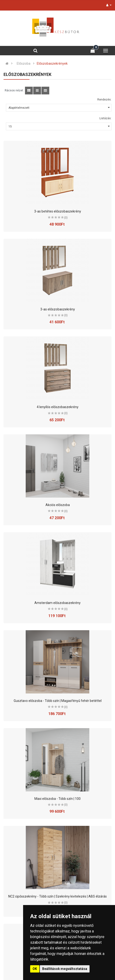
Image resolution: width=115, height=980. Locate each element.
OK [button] (35, 969)
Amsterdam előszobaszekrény (57, 603)
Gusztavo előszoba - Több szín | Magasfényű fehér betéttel (58, 701)
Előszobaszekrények (52, 63)
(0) (66, 218)
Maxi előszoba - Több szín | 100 (57, 799)
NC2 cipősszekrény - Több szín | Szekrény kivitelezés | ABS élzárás (57, 896)
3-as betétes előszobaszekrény (58, 211)
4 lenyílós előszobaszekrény (58, 407)
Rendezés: (104, 100)
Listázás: (105, 118)
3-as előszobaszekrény (58, 309)
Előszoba (24, 63)
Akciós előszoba (58, 505)
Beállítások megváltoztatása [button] (65, 969)
